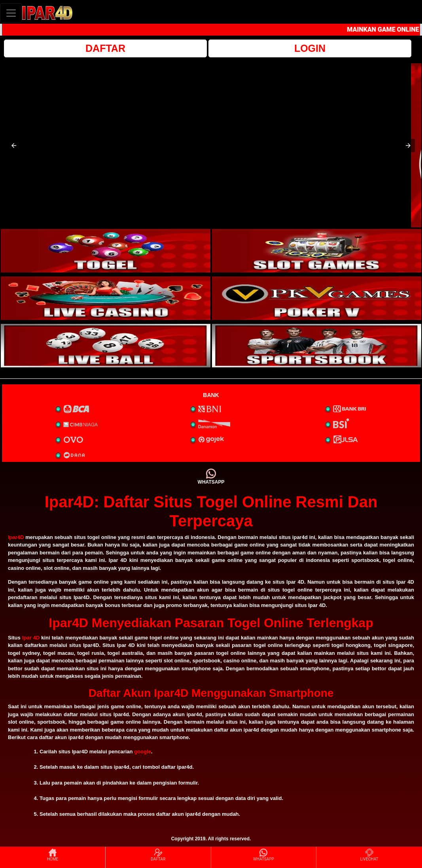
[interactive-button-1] (106, 251)
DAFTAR (105, 48)
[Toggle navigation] (11, 13)
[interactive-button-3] (106, 298)
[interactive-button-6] (317, 346)
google (143, 752)
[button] (14, 146)
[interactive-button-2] (317, 251)
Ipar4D (16, 537)
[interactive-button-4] (317, 298)
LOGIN (310, 48)
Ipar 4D (31, 638)
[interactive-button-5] (106, 346)
